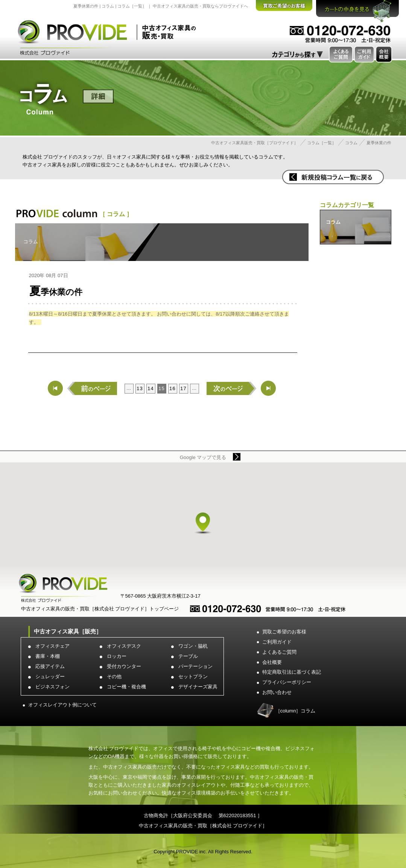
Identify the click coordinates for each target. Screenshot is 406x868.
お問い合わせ (277, 692)
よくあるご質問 (279, 652)
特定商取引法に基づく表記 (292, 672)
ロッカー (117, 656)
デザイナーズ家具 (198, 687)
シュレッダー (50, 677)
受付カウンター (124, 666)
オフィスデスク (124, 646)
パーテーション (195, 666)
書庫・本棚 (48, 656)
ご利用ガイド (277, 642)
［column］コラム (296, 711)
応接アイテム (50, 666)
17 (183, 388)
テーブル (188, 656)
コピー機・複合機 (126, 687)
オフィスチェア (52, 646)
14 (151, 388)
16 (173, 388)
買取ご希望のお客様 (284, 632)
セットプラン (193, 677)
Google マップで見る (203, 457)
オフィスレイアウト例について (62, 705)
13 (140, 388)
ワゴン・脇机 (193, 646)
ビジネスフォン (52, 687)
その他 (114, 677)
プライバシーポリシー (287, 682)
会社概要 (272, 662)
